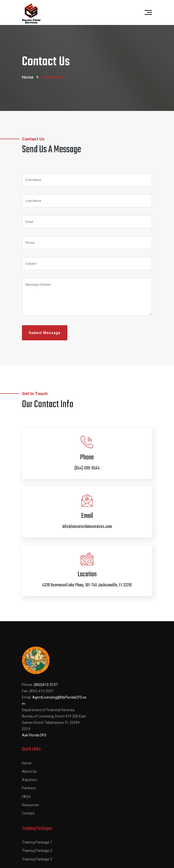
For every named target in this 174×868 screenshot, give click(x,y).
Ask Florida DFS (34, 735)
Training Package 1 (37, 763)
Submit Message (45, 333)
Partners (97, 689)
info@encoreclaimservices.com (122, 785)
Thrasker (131, 860)
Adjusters (98, 680)
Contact (96, 714)
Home (28, 77)
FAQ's (94, 697)
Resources (98, 705)
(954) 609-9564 (109, 769)
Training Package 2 (37, 771)
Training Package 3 (37, 780)
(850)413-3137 (46, 685)
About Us (97, 672)
